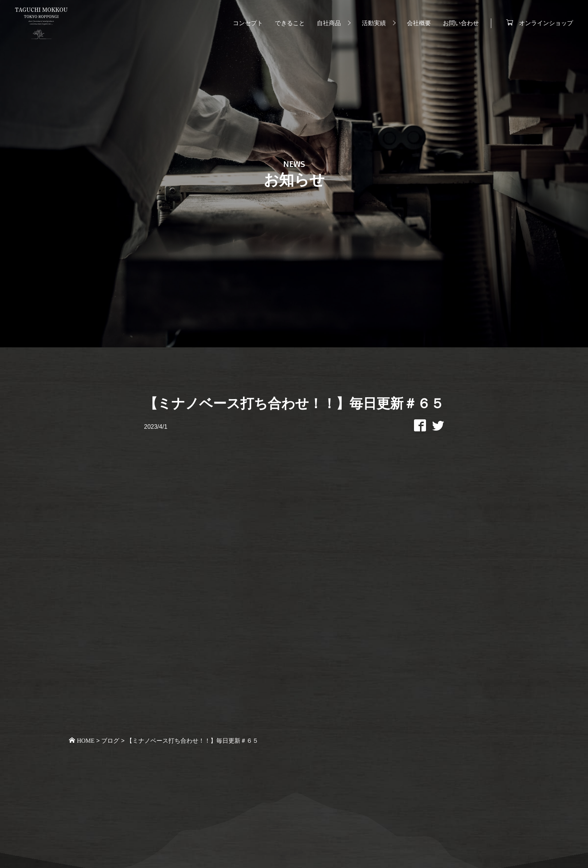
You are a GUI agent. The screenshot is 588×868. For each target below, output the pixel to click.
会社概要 (419, 23)
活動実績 (374, 23)
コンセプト (248, 23)
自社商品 (329, 23)
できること (290, 23)
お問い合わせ (461, 23)
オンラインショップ (546, 23)
